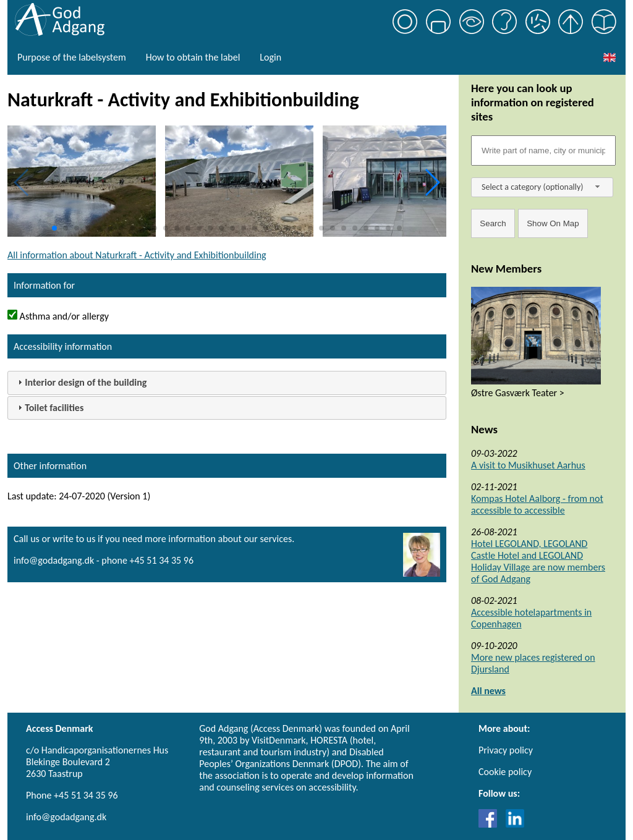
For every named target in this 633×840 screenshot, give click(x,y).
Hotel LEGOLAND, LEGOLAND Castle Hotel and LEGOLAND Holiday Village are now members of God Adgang (538, 561)
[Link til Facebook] (491, 824)
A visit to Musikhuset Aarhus (528, 465)
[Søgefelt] (543, 151)
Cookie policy (505, 772)
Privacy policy (506, 750)
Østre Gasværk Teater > (518, 393)
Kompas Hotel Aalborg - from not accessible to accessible (537, 504)
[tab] (227, 383)
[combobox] (542, 187)
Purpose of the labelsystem (72, 57)
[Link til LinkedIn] (515, 824)
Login (270, 57)
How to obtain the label (193, 57)
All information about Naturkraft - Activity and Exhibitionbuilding (137, 255)
